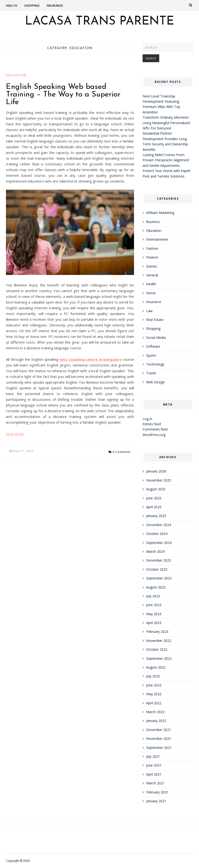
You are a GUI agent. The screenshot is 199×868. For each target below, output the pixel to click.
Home (151, 293)
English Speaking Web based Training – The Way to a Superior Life (63, 95)
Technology (155, 364)
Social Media (156, 338)
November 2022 (159, 641)
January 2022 (156, 721)
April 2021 (154, 774)
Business (153, 222)
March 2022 (155, 712)
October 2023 (157, 569)
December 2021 (159, 730)
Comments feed (155, 429)
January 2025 (156, 516)
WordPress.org (154, 435)
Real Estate (155, 320)
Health (12, 6)
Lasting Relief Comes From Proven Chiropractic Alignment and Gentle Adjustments (166, 160)
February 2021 (157, 792)
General (152, 275)
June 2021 (154, 765)
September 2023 (159, 578)
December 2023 (159, 560)
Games (152, 266)
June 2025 (154, 498)
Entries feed (152, 424)
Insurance (55, 6)
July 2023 (153, 596)
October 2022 (157, 649)
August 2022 (156, 667)
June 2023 (154, 605)
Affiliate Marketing (160, 213)
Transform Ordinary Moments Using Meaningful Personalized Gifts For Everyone (166, 123)
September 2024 (159, 543)
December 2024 (159, 525)
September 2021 (159, 748)
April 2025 (154, 507)
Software (153, 346)
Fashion (152, 248)
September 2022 (159, 658)
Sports (151, 355)
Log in (147, 419)
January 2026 (156, 471)
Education (16, 75)
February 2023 (157, 632)
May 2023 (154, 614)
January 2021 (156, 801)
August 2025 (156, 489)
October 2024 (157, 534)
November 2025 (159, 480)
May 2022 (154, 694)
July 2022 (153, 676)
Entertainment (157, 239)
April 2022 (154, 703)
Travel (151, 373)
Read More (15, 434)
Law (149, 311)
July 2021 (153, 756)
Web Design (155, 382)
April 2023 (154, 623)
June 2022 (154, 685)
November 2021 (159, 739)
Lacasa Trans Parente (99, 22)
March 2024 (155, 551)
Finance (152, 257)
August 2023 (156, 587)
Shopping (32, 6)
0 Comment (122, 451)
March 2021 (155, 783)
